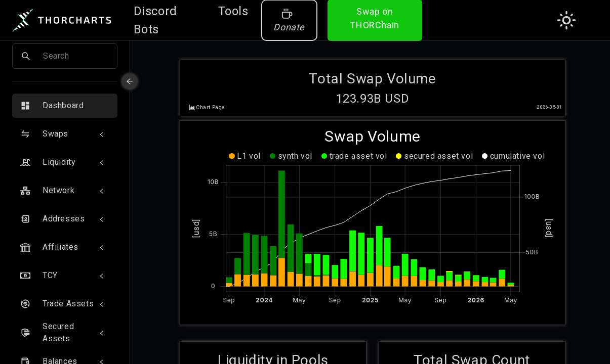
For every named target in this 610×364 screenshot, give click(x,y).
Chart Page (210, 104)
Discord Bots (155, 20)
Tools (233, 11)
